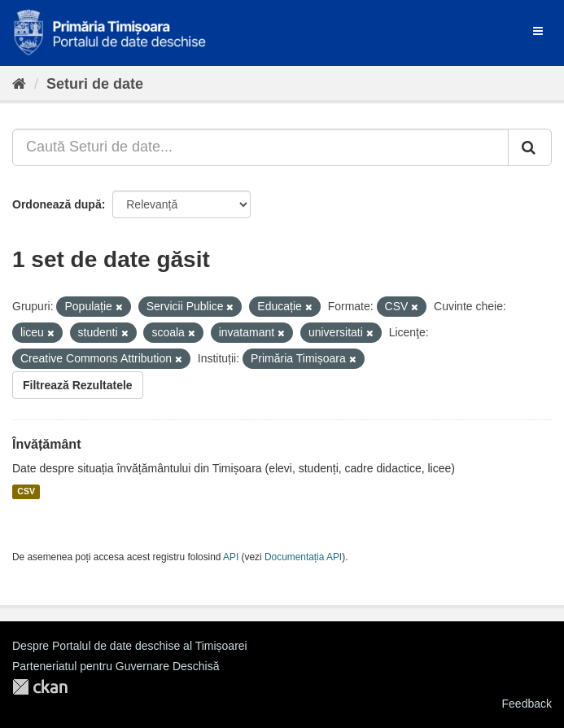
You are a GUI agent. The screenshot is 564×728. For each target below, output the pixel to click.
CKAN (40, 687)
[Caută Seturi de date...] (260, 147)
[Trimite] (530, 147)
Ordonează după (57, 204)
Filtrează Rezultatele (78, 385)
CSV (26, 492)
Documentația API (303, 557)
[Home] (19, 84)
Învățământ (46, 444)
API (231, 557)
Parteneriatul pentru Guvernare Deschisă (116, 666)
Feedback (527, 704)
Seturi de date (95, 84)
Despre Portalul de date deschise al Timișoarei (130, 646)
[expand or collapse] (538, 31)
